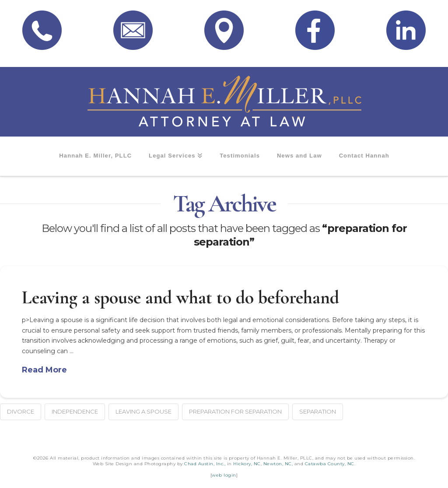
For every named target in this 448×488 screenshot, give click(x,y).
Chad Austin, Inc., (205, 464)
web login (224, 475)
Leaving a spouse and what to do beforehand (180, 297)
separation (318, 411)
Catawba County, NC (330, 464)
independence (75, 411)
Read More (44, 370)
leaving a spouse (143, 411)
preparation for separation (235, 411)
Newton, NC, (278, 464)
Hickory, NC (247, 464)
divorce (21, 411)
